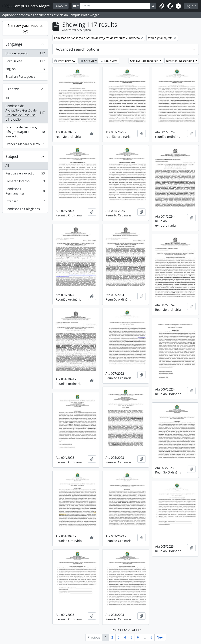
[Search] (115, 6)
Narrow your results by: (25, 28)
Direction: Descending (180, 61)
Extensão (25, 202)
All (7, 98)
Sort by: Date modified (145, 61)
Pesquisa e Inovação (25, 174)
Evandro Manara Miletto (25, 145)
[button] (162, 6)
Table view (109, 61)
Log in (190, 6)
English (25, 70)
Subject (12, 156)
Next (160, 637)
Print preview (65, 61)
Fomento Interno (25, 182)
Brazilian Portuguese (25, 77)
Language (14, 44)
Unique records (25, 54)
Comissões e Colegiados (25, 210)
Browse (60, 6)
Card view (88, 61)
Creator (12, 89)
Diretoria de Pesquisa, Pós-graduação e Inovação (25, 132)
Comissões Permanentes (25, 191)
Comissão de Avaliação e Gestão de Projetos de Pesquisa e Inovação (25, 113)
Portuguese (25, 62)
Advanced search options (78, 49)
